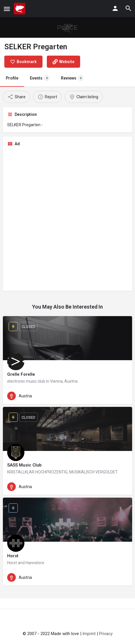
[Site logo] (20, 9)
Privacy (106, 634)
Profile (12, 78)
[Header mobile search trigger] (128, 8)
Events (40, 78)
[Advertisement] (67, 219)
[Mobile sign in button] (115, 8)
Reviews (72, 78)
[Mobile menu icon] (7, 9)
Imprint (89, 634)
